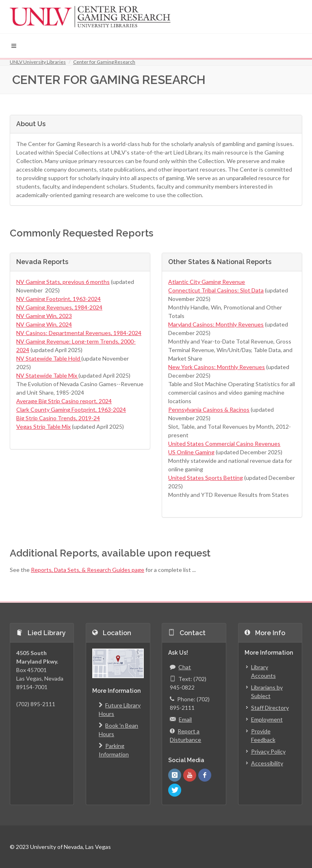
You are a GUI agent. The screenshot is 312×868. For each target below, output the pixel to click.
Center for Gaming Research (104, 62)
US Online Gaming (191, 452)
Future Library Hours (120, 709)
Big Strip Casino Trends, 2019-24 (58, 418)
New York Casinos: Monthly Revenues (217, 367)
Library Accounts (263, 671)
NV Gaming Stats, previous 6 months (63, 282)
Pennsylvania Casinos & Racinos (209, 409)
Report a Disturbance (185, 735)
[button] (14, 46)
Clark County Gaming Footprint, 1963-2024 (71, 409)
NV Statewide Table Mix (47, 375)
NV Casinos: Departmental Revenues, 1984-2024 (79, 333)
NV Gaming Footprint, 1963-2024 (58, 299)
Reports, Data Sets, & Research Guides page (88, 570)
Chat (180, 667)
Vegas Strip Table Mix (43, 426)
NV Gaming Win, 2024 (44, 324)
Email (181, 719)
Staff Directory (270, 708)
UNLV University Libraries (38, 62)
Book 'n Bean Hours (118, 729)
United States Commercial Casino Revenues (224, 444)
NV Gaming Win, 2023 (44, 316)
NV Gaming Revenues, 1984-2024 (59, 307)
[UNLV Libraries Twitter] (175, 790)
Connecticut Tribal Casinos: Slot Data (216, 290)
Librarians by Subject (267, 692)
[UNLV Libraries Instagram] (175, 775)
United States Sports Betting (206, 478)
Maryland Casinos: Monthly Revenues (216, 324)
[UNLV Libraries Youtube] (190, 775)
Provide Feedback (263, 735)
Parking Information (114, 750)
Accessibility (267, 763)
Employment (267, 719)
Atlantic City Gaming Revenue (207, 282)
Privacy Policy (268, 751)
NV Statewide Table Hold (49, 358)
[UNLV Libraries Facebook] (205, 775)
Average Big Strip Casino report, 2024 (64, 401)
